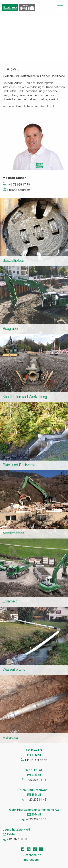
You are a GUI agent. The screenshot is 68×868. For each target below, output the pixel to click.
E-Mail (36, 756)
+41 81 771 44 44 (36, 760)
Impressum (31, 860)
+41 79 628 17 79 (19, 185)
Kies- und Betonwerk (34, 790)
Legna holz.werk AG (17, 830)
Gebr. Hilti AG (34, 771)
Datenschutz (32, 855)
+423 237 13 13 (36, 780)
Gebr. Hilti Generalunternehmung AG (34, 810)
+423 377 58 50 (17, 840)
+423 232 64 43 (36, 800)
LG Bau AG (34, 751)
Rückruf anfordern (19, 190)
